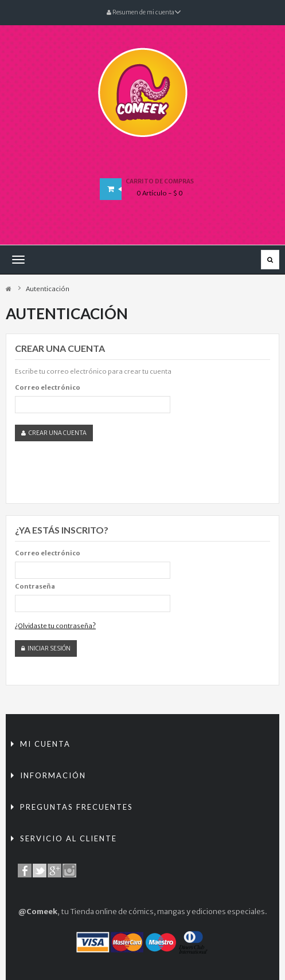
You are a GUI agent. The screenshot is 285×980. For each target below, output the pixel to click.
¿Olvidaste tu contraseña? (55, 626)
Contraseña (35, 586)
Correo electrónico (48, 387)
